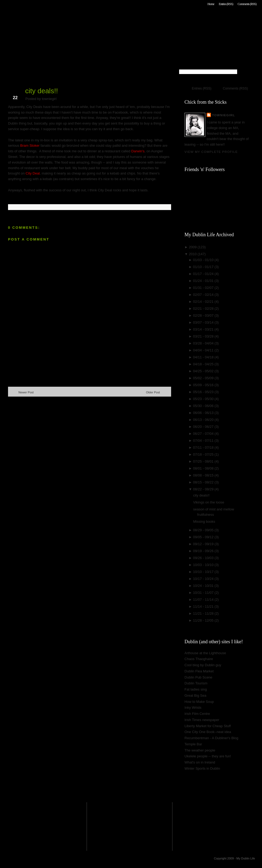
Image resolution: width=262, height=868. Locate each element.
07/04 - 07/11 (204, 441)
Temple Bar (193, 744)
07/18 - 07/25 (204, 454)
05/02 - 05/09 (204, 378)
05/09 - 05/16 (204, 385)
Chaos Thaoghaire (199, 659)
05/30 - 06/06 (204, 406)
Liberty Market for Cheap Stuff (208, 726)
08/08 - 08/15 (204, 475)
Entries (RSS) (226, 4)
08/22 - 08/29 (204, 489)
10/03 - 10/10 (204, 565)
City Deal (33, 173)
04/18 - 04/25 (204, 364)
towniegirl (224, 115)
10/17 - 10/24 (204, 579)
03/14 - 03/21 (204, 329)
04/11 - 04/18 (204, 357)
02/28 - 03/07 (204, 315)
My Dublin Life (76, 19)
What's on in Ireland (200, 762)
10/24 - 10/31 (204, 586)
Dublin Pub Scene (198, 677)
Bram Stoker (30, 146)
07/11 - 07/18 (204, 447)
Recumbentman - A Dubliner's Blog (211, 738)
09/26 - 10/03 (204, 558)
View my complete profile (211, 152)
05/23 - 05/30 (204, 399)
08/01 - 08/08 (204, 468)
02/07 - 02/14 (204, 295)
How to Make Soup (199, 702)
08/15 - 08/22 (204, 482)
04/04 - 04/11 (204, 350)
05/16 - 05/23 (204, 392)
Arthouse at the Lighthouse (205, 653)
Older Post (153, 392)
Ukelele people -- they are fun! (208, 756)
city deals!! (42, 91)
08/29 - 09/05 (204, 530)
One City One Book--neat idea (208, 732)
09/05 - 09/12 (204, 537)
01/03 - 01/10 (204, 260)
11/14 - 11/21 (204, 607)
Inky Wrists (193, 708)
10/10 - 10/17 (204, 572)
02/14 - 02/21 (204, 302)
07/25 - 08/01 (204, 461)
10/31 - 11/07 (204, 593)
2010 (193, 254)
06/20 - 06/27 (204, 427)
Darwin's (138, 151)
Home (211, 4)
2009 (193, 247)
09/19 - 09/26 (204, 551)
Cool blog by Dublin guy (203, 665)
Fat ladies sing (196, 689)
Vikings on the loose (209, 502)
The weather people (200, 750)
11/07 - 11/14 (204, 600)
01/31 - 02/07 (204, 288)
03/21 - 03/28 (204, 336)
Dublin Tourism (196, 683)
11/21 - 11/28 (204, 613)
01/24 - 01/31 (204, 281)
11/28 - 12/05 (204, 620)
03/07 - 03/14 (204, 322)
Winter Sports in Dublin (202, 768)
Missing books (204, 522)
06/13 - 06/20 (204, 420)
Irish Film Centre (197, 714)
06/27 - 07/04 (204, 434)
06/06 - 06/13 (204, 413)
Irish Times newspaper (202, 720)
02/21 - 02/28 (204, 309)
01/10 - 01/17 (204, 267)
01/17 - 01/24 (204, 274)
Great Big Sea (195, 695)
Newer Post (26, 392)
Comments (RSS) (247, 4)
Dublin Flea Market (199, 671)
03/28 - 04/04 (204, 343)
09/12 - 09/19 (204, 544)
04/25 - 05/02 (204, 371)
